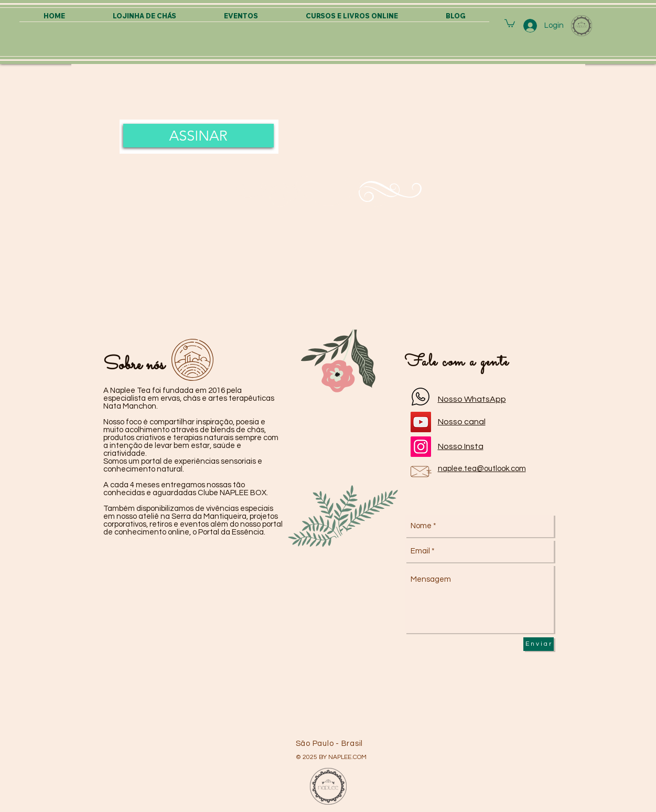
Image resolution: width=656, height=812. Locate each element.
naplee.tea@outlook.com (482, 469)
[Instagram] (421, 447)
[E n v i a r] (539, 644)
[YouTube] (421, 422)
